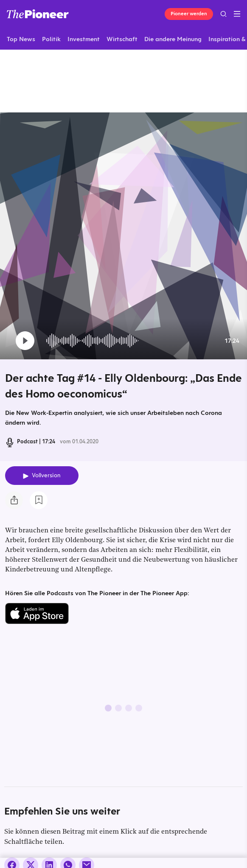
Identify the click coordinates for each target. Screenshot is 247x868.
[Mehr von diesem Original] (62, 81)
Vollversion (46, 475)
